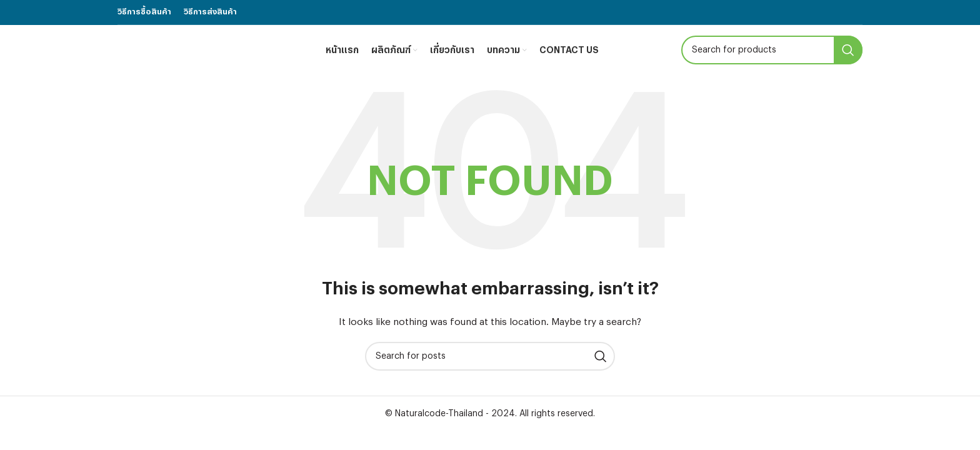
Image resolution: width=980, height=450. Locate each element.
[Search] (772, 50)
